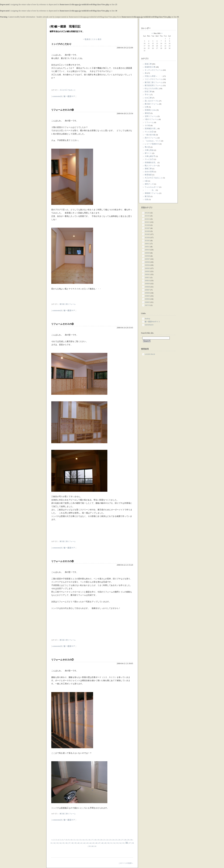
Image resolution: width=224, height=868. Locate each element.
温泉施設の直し (151, 128)
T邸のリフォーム (151, 119)
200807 (147, 290)
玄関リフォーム (151, 116)
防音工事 (148, 92)
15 (86, 840)
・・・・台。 (150, 190)
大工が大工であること (153, 178)
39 (75, 843)
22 (107, 840)
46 (96, 843)
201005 (147, 234)
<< (152, 33)
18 (95, 840)
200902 (147, 271)
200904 (147, 265)
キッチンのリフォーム (153, 70)
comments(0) (57, 96)
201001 (147, 240)
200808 (147, 287)
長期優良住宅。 (151, 162)
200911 (147, 247)
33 (57, 843)
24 (113, 840)
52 (114, 843)
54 (120, 843)
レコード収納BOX (152, 144)
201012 (147, 219)
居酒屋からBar (150, 110)
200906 (147, 262)
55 (123, 843)
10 (71, 840)
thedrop (147, 318)
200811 (147, 277)
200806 (147, 293)
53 (117, 843)
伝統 (146, 199)
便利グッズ (149, 184)
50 (108, 843)
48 (102, 843)
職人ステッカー (151, 166)
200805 (147, 296)
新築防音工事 (150, 67)
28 (125, 840)
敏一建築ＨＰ (69, 96)
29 (128, 840)
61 (96, 846)
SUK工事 (148, 98)
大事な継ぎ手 (150, 156)
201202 (147, 213)
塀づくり (148, 153)
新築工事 (148, 64)
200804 (147, 299)
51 (111, 843)
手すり (147, 95)
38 (72, 843)
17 (92, 840)
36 (66, 843)
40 (78, 843)
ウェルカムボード (152, 187)
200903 (147, 268)
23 (110, 840)
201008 (147, 225)
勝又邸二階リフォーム (153, 82)
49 (105, 843)
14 (83, 840)
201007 (147, 228)
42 (84, 843)
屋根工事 (148, 169)
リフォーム (149, 122)
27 (122, 840)
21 (104, 840)
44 (90, 843)
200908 (147, 256)
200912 (147, 244)
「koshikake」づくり (153, 141)
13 (80, 840)
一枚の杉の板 (150, 135)
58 (133, 843)
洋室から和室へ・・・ (153, 76)
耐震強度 (148, 175)
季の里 (147, 147)
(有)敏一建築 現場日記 (65, 26)
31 (51, 843)
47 (99, 843)
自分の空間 (149, 172)
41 (81, 843)
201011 (147, 222)
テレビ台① (149, 159)
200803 (147, 302)
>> (162, 33)
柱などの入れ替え (152, 88)
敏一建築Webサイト (152, 322)
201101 (147, 216)
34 (60, 843)
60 (93, 846)
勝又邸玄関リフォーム (153, 85)
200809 (147, 284)
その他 (147, 125)
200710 (147, 305)
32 (54, 843)
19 (98, 840)
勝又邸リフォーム (152, 104)
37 (69, 843)
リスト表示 (97, 39)
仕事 (146, 107)
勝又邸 (147, 196)
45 (93, 843)
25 (116, 840)
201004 (147, 237)
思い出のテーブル (152, 101)
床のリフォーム (151, 138)
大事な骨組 (149, 150)
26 (119, 840)
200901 (147, 274)
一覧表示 (87, 39)
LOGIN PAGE (150, 354)
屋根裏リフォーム (152, 193)
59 (89, 846)
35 (63, 843)
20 (101, 840)
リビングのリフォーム (153, 79)
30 (131, 840)
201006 (147, 231)
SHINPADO (149, 325)
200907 (147, 259)
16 (89, 840)
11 (74, 840)
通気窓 (147, 113)
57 (130, 843)
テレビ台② (149, 132)
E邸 (146, 181)
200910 (147, 250)
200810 (147, 280)
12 (77, 840)
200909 (147, 253)
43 (87, 843)
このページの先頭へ (126, 863)
